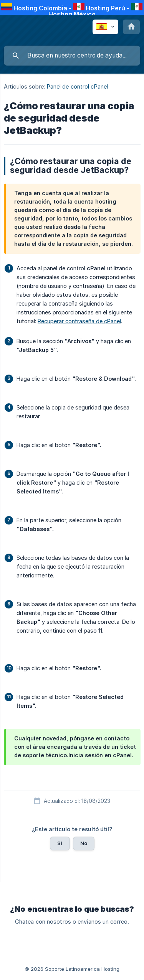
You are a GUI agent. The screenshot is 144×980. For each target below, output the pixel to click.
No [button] (84, 843)
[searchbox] (72, 56)
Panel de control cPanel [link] (77, 86)
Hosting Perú (105, 8)
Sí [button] (60, 843)
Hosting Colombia (40, 8)
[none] (105, 27)
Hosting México (72, 14)
